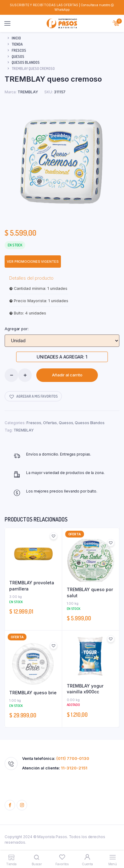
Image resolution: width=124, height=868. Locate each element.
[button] (33, 396)
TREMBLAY (24, 430)
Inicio (16, 38)
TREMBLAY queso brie (33, 693)
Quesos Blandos (26, 62)
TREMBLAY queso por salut (90, 592)
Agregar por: (17, 329)
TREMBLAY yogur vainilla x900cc (85, 689)
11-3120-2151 (74, 768)
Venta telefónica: (56, 758)
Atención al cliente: (55, 768)
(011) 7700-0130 (73, 758)
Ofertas (50, 423)
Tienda (17, 44)
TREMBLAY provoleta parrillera (32, 586)
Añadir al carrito (67, 375)
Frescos (19, 50)
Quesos (18, 57)
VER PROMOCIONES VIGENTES (33, 262)
